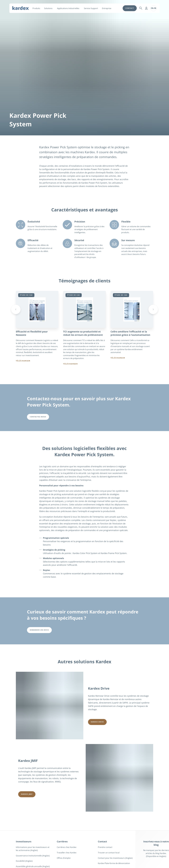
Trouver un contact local (109, 853)
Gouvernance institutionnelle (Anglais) (33, 856)
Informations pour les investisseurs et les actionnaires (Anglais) (33, 849)
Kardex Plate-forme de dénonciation (114, 864)
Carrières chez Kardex (67, 847)
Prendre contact (105, 847)
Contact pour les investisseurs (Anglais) (115, 858)
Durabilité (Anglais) (24, 861)
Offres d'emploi (64, 858)
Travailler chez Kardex (67, 853)
